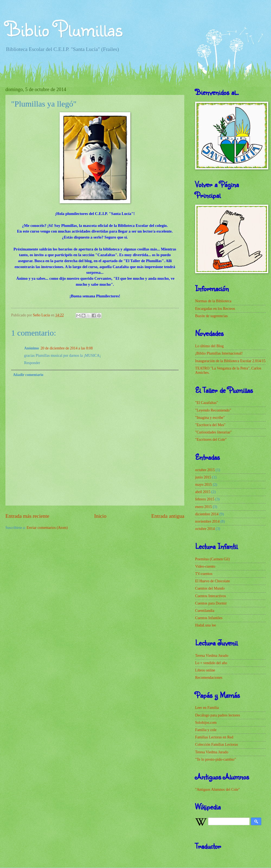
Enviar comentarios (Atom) (47, 528)
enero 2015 (204, 507)
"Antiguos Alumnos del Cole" (217, 790)
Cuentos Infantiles (209, 618)
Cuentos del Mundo (210, 588)
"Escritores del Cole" (211, 440)
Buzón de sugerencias (211, 316)
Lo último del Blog (209, 346)
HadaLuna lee (206, 625)
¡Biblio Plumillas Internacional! (219, 353)
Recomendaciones (209, 678)
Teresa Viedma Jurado (212, 656)
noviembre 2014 (207, 521)
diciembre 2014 (207, 514)
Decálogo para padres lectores (218, 715)
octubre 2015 (205, 470)
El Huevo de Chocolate (212, 581)
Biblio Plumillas (64, 28)
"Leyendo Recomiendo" (213, 410)
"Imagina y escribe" (210, 418)
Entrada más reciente (27, 516)
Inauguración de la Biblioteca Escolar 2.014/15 (230, 361)
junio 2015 (203, 477)
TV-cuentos (204, 574)
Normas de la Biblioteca (213, 301)
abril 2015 (203, 492)
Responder (32, 363)
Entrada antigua (168, 516)
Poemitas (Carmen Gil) (212, 559)
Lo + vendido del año (211, 663)
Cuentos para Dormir (211, 603)
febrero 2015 (205, 499)
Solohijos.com (206, 723)
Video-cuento (205, 566)
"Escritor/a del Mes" (210, 425)
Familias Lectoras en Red (214, 737)
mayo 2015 (204, 485)
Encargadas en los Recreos (215, 309)
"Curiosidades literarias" (213, 432)
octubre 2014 (205, 529)
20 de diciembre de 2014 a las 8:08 (67, 348)
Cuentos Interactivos (211, 596)
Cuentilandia (205, 611)
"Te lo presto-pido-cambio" (216, 759)
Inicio (100, 516)
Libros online (205, 670)
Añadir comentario (28, 375)
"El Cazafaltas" (207, 403)
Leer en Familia (207, 708)
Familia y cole (206, 730)
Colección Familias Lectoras (217, 745)
